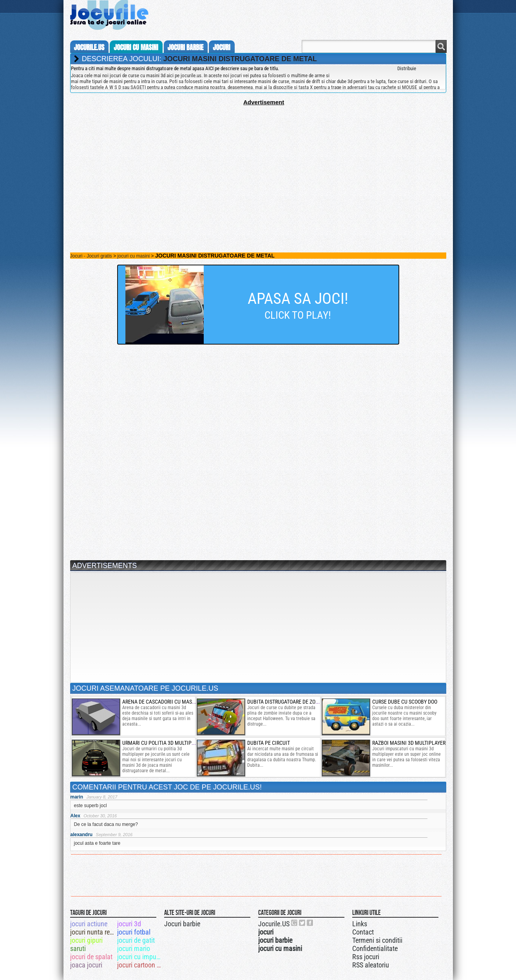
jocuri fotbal (134, 932)
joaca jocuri (86, 965)
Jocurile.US (274, 924)
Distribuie (407, 68)
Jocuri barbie (182, 924)
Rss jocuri (366, 957)
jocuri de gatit (136, 940)
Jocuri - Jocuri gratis (91, 256)
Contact (363, 932)
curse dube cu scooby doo (405, 702)
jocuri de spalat (91, 957)
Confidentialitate (375, 948)
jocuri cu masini (136, 47)
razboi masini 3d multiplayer (409, 743)
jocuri (221, 47)
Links (360, 924)
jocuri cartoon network (140, 965)
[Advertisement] (258, 160)
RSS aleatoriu (371, 965)
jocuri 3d (129, 924)
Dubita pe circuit (269, 743)
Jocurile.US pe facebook (310, 923)
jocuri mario (134, 948)
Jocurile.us (89, 47)
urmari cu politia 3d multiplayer (164, 743)
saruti (78, 948)
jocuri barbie (186, 47)
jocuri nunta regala (93, 932)
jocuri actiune (89, 924)
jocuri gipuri (86, 940)
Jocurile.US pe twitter (302, 923)
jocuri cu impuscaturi (140, 957)
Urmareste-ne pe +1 (295, 923)
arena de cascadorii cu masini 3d (164, 702)
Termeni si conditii (377, 940)
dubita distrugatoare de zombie (287, 702)
